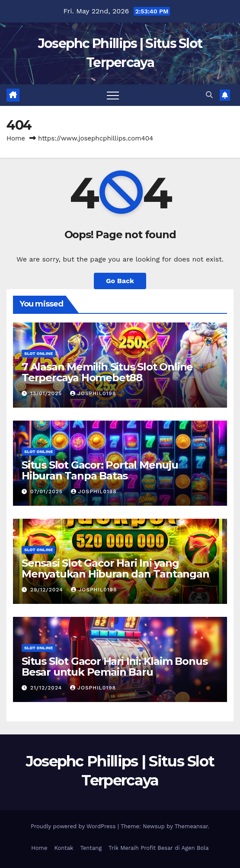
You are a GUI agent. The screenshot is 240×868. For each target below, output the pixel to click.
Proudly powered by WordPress (74, 826)
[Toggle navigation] (113, 95)
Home (16, 138)
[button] (209, 95)
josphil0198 (93, 393)
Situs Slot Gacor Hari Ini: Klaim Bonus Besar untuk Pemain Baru (114, 667)
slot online (38, 353)
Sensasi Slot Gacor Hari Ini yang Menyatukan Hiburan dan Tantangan (115, 568)
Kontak (64, 848)
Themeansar (191, 826)
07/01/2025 (48, 491)
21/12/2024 (47, 688)
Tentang (91, 848)
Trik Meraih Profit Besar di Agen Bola (159, 848)
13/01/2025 (47, 393)
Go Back (120, 281)
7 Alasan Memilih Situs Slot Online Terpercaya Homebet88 (107, 372)
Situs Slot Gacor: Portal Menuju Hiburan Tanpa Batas (100, 470)
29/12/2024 (48, 590)
